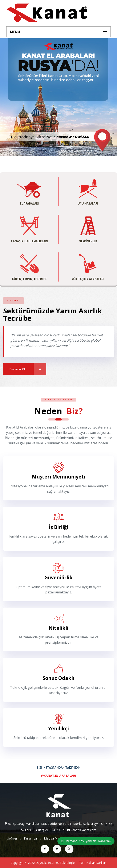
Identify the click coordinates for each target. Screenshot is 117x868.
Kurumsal (31, 838)
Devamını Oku (28, 369)
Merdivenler (88, 241)
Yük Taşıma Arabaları (88, 279)
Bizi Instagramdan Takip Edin (59, 773)
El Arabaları (29, 203)
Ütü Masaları (88, 203)
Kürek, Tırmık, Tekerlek (29, 279)
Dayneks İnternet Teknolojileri (56, 863)
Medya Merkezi (55, 838)
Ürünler (12, 838)
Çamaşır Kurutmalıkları (29, 241)
